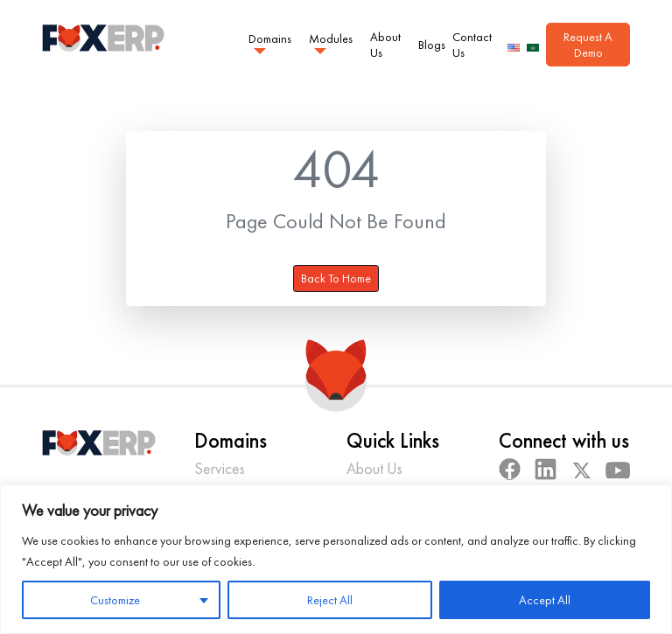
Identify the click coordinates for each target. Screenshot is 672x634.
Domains (270, 38)
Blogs (432, 45)
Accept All (545, 600)
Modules (331, 38)
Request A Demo (588, 45)
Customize (115, 600)
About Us (385, 45)
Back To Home (336, 278)
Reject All (330, 600)
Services (220, 468)
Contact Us (472, 45)
